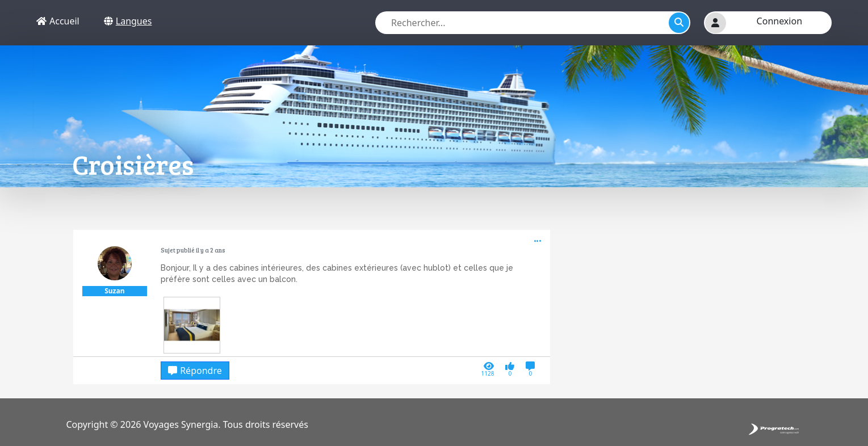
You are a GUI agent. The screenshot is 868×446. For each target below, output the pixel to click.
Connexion (779, 21)
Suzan (114, 291)
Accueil (58, 21)
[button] (716, 23)
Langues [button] (128, 21)
